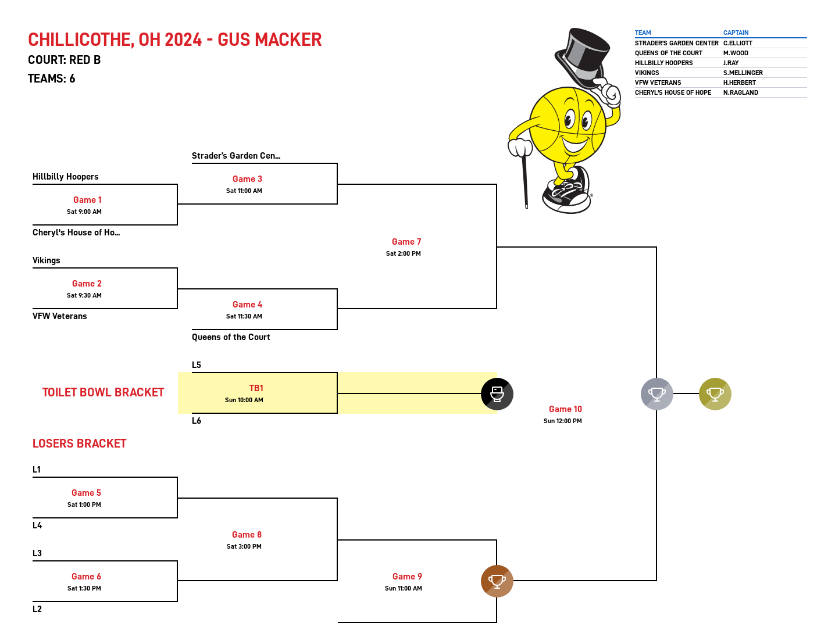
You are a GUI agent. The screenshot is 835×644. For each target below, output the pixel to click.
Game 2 (87, 284)
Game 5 (86, 493)
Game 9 (407, 577)
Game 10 (565, 409)
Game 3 (247, 179)
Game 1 (88, 200)
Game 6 (86, 577)
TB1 (256, 388)
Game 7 (406, 242)
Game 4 (247, 305)
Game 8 (247, 535)
